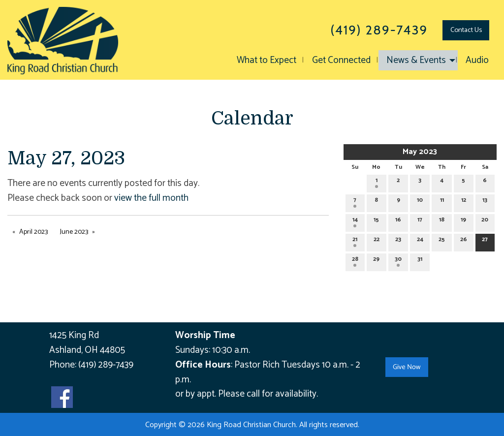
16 (398, 221)
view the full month (151, 198)
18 (442, 221)
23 (398, 241)
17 (420, 221)
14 (355, 221)
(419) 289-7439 (106, 365)
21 (355, 241)
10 (420, 202)
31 (420, 261)
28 (355, 261)
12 (464, 202)
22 (377, 241)
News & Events (416, 60)
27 (485, 241)
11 (442, 202)
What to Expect (267, 60)
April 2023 (33, 232)
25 (442, 241)
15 (376, 221)
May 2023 (420, 152)
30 (398, 261)
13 (485, 202)
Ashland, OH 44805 (87, 350)
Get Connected (341, 60)
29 (376, 261)
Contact (466, 30)
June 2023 (74, 232)
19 (463, 221)
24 (420, 241)
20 (485, 221)
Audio (477, 60)
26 (464, 241)
